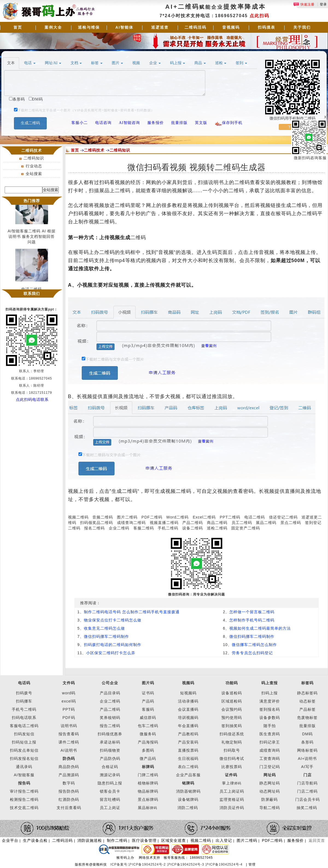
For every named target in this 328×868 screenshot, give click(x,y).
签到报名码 (270, 709)
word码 (69, 693)
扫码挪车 (24, 701)
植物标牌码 (148, 783)
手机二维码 (168, 528)
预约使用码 (232, 718)
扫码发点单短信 (24, 750)
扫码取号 (232, 750)
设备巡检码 (232, 693)
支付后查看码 (69, 808)
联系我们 (32, 294)
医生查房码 (270, 734)
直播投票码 (188, 750)
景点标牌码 (148, 799)
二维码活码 (195, 27)
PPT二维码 (230, 517)
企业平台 (10, 840)
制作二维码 (117, 840)
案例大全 (53, 27)
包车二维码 (148, 726)
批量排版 (307, 726)
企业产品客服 (188, 775)
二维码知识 (34, 158)
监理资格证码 (232, 799)
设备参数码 (270, 718)
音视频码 (231, 27)
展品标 (147, 808)
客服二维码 (144, 528)
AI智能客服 (24, 775)
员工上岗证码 (232, 791)
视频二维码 (78, 517)
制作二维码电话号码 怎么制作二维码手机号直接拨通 (132, 612)
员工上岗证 (110, 808)
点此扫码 (259, 16)
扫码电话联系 (24, 718)
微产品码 (148, 759)
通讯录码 (24, 767)
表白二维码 (188, 767)
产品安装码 (188, 742)
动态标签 (307, 701)
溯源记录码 (110, 775)
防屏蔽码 (270, 799)
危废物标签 (307, 718)
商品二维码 (217, 523)
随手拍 (270, 726)
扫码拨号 (24, 693)
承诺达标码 (110, 742)
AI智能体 (124, 27)
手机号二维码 (24, 709)
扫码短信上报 (24, 742)
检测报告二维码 (24, 799)
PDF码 (69, 718)
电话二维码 (255, 517)
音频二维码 (103, 517)
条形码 (307, 742)
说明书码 (69, 726)
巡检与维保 (89, 27)
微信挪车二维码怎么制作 (254, 645)
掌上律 (228, 783)
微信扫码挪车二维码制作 (106, 636)
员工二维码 (242, 523)
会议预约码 (232, 709)
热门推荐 (32, 201)
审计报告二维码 (24, 791)
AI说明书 (69, 750)
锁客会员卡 (110, 791)
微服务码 (148, 734)
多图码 (148, 750)
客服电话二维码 (24, 726)
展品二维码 (266, 523)
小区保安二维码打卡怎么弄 (111, 653)
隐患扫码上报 (110, 783)
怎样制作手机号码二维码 (252, 620)
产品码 (148, 701)
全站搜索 (34, 174)
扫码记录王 (270, 742)
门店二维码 (307, 791)
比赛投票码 (232, 767)
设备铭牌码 (188, 799)
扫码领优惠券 (110, 734)
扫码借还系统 (232, 734)
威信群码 (148, 718)
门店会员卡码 (307, 799)
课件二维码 (69, 742)
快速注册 (304, 4)
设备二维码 (193, 528)
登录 (323, 4)
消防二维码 (188, 808)
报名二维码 (94, 528)
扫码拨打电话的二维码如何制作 (113, 645)
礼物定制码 (232, 742)
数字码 (69, 783)
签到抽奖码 (232, 726)
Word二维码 (177, 517)
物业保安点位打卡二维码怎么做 (113, 620)
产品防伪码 (110, 759)
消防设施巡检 (90, 840)
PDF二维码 (152, 517)
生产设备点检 (35, 840)
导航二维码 (270, 808)
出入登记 (224, 840)
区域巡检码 (232, 701)
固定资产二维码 (246, 528)
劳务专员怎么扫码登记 (252, 653)
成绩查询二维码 (131, 523)
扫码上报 (270, 693)
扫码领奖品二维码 (96, 523)
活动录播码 (188, 701)
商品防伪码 (69, 767)
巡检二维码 (217, 528)
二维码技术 (94, 150)
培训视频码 (188, 718)
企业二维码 (119, 528)
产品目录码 (110, 693)
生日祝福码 (188, 759)
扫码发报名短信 (24, 759)
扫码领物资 (110, 750)
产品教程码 (188, 734)
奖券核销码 (110, 718)
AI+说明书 (307, 759)
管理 (252, 864)
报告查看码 (69, 734)
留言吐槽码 (110, 799)
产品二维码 (193, 523)
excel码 (69, 701)
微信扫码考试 (232, 759)
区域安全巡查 (174, 840)
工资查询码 (270, 759)
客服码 (148, 709)
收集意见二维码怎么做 (104, 628)
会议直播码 (188, 709)
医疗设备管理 (144, 840)
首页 (18, 27)
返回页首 (317, 840)
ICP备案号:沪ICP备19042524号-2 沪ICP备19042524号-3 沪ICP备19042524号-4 (177, 864)
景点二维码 (291, 523)
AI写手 (307, 767)
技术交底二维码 (24, 808)
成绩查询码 (270, 750)
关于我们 (302, 27)
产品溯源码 (69, 775)
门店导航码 (307, 783)
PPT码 (69, 709)
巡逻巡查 (160, 27)
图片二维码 (127, 517)
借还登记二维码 (283, 517)
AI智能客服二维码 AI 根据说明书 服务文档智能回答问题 (32, 238)
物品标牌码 (148, 791)
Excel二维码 (204, 517)
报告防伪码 (69, 791)
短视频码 (188, 693)
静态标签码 (307, 693)
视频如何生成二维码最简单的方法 (260, 628)
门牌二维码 (148, 775)
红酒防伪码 (69, 799)
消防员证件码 (232, 808)
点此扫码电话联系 (32, 399)
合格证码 (110, 767)
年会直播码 (188, 726)
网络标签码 (307, 750)
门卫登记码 (270, 767)
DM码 (307, 734)
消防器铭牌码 (188, 791)
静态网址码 (270, 783)
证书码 (148, 693)
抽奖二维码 (307, 808)
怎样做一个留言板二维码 (252, 612)
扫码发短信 (24, 734)
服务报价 (295, 840)
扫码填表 (266, 27)
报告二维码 (110, 726)
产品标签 (307, 709)
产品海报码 (148, 742)
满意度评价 (270, 701)
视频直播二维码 (164, 523)
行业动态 (34, 166)
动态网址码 (270, 791)
